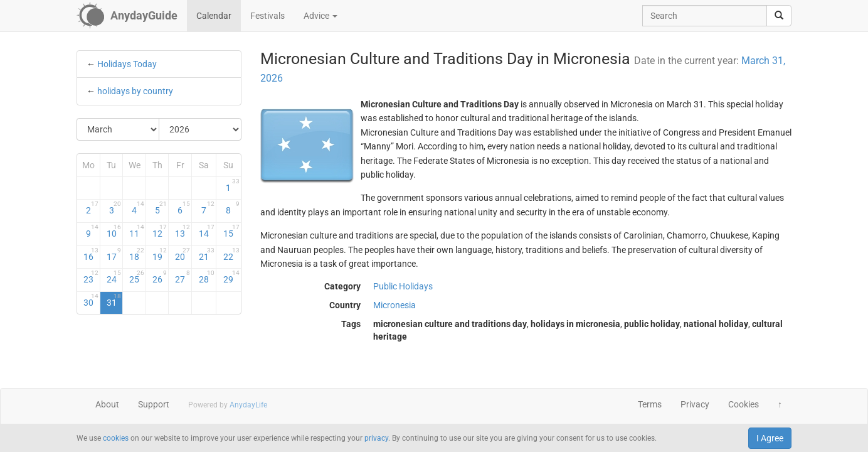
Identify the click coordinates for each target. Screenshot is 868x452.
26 (160, 277)
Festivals (267, 16)
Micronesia (394, 305)
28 (207, 277)
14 (207, 231)
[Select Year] (200, 129)
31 (114, 300)
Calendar (214, 16)
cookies (116, 438)
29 (231, 277)
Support (154, 404)
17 (114, 254)
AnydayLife (248, 405)
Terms (650, 404)
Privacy (695, 404)
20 (183, 254)
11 (137, 231)
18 (137, 254)
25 (137, 277)
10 (114, 231)
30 (91, 300)
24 (114, 277)
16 (91, 254)
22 (231, 254)
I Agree (770, 438)
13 (183, 231)
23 (91, 277)
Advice (320, 16)
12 (160, 231)
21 (207, 254)
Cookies (744, 404)
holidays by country (135, 91)
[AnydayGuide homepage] (127, 16)
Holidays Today (127, 64)
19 (160, 254)
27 (183, 277)
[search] (779, 16)
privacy (376, 438)
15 (231, 231)
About (107, 404)
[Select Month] (118, 129)
